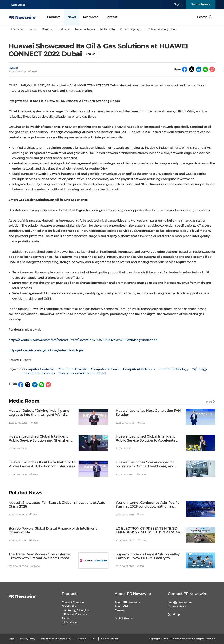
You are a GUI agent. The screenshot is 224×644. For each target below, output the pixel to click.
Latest (33, 29)
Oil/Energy (199, 369)
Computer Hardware (39, 369)
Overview (17, 29)
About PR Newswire (133, 594)
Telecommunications (39, 373)
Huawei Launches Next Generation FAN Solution (148, 413)
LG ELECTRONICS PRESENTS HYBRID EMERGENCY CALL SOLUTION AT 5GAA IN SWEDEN (148, 531)
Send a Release (201, 4)
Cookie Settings (110, 639)
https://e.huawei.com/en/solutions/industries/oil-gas (46, 350)
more (211, 402)
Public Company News (162, 29)
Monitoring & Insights (76, 610)
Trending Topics (85, 29)
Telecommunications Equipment (82, 373)
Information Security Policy (56, 639)
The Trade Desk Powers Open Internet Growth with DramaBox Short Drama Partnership (40, 556)
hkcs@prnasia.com (180, 602)
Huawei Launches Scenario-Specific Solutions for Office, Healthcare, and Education (145, 464)
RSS (94, 639)
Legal (11, 639)
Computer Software (105, 369)
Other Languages (131, 29)
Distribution (69, 606)
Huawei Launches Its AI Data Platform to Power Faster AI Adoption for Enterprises (42, 464)
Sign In (179, 4)
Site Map (81, 639)
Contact (111, 17)
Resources (91, 17)
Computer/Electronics (139, 369)
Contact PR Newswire (188, 594)
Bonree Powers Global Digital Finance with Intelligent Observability (53, 531)
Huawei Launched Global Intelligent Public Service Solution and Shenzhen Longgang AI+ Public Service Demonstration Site (39, 439)
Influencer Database (74, 614)
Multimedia (107, 29)
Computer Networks (73, 369)
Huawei (13, 68)
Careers (120, 610)
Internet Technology (173, 369)
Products (54, 17)
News (72, 17)
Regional (48, 29)
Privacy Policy (28, 639)
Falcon (66, 618)
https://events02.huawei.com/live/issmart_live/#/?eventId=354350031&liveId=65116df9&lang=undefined (83, 340)
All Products (70, 623)
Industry (64, 29)
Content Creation (73, 602)
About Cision (123, 606)
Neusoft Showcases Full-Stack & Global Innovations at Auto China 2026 (57, 505)
